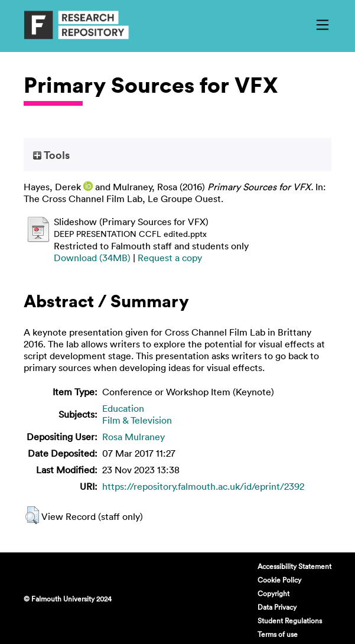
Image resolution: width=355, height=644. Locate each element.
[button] (32, 515)
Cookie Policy (279, 580)
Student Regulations (290, 620)
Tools (51, 155)
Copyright (273, 593)
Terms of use (278, 634)
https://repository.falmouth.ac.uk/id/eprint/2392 (203, 486)
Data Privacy (277, 607)
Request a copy (170, 258)
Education (123, 408)
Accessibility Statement (294, 566)
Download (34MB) (92, 258)
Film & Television (137, 420)
